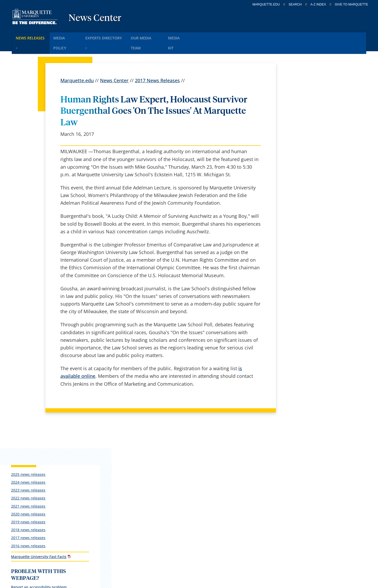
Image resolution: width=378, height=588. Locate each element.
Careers (129, 470)
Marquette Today (202, 457)
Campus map (136, 484)
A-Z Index (318, 4)
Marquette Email (202, 470)
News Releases (33, 36)
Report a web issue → (300, 497)
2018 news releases (302, 157)
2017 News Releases (157, 67)
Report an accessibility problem (312, 219)
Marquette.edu (77, 67)
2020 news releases (302, 141)
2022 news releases (302, 125)
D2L (188, 498)
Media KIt (195, 36)
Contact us (133, 512)
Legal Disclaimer (218, 557)
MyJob (190, 512)
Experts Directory (114, 36)
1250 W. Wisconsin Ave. (45, 464)
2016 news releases (302, 172)
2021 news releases (302, 133)
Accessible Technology (334, 557)
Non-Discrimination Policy (272, 557)
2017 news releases (302, 165)
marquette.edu (266, 4)
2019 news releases (302, 149)
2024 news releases (302, 109)
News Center (95, 18)
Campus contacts (140, 498)
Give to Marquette (351, 4)
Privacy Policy (179, 557)
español (130, 457)
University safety (202, 526)
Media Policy (72, 36)
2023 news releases (302, 117)
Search (295, 4)
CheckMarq (196, 484)
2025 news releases (302, 101)
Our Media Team (160, 36)
